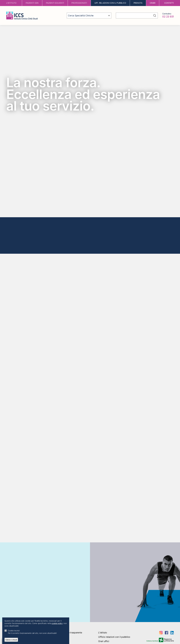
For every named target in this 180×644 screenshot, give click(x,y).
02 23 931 (168, 17)
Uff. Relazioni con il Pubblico (110, 3)
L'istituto (103, 633)
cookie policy (57, 623)
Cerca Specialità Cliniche (81, 16)
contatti (169, 3)
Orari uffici (104, 641)
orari (153, 3)
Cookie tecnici (14, 631)
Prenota (138, 3)
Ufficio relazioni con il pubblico (114, 637)
